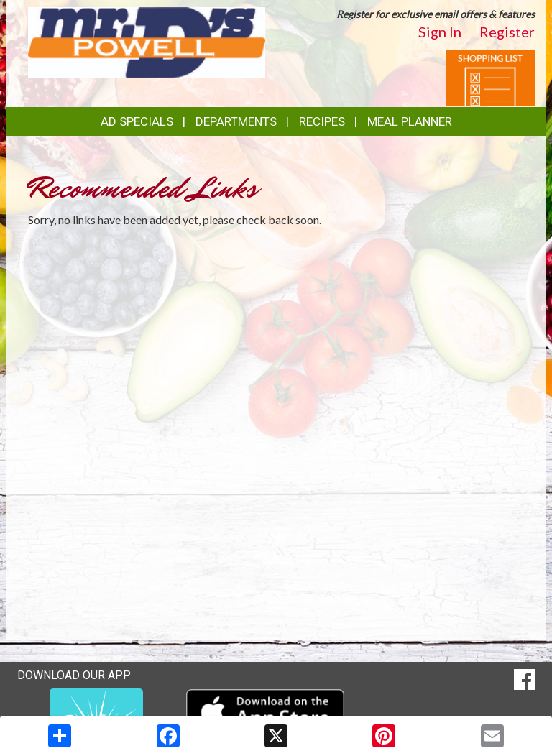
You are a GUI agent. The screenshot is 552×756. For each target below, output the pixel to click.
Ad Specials (137, 121)
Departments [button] (236, 121)
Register (507, 32)
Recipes (322, 121)
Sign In (440, 32)
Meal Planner (410, 121)
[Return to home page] (147, 41)
